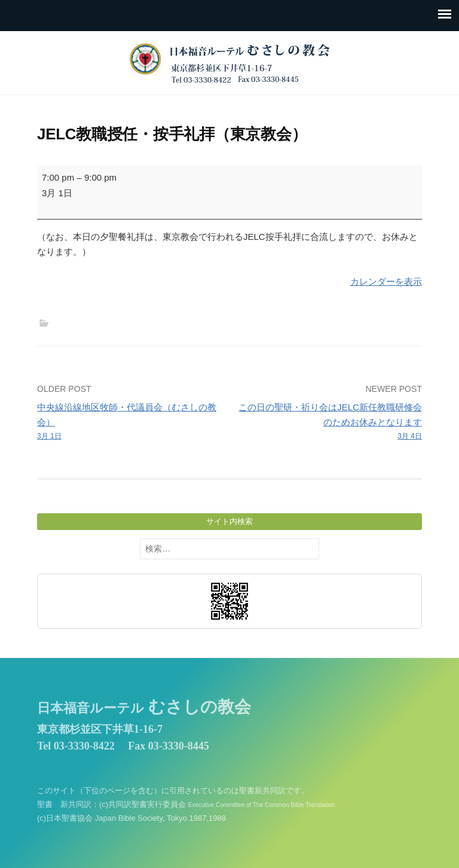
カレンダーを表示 (386, 281)
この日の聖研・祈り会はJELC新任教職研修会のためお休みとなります (330, 422)
